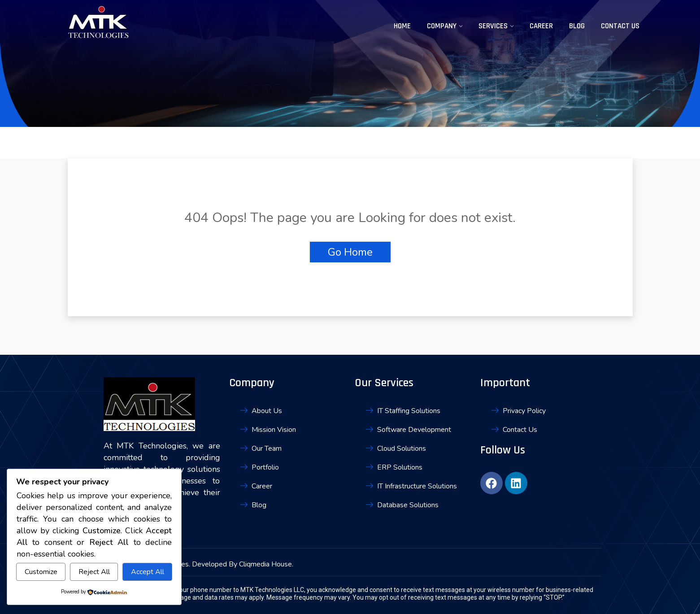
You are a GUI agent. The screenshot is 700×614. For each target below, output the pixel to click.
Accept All (148, 572)
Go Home (350, 252)
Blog (577, 26)
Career (541, 26)
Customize (41, 572)
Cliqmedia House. (266, 564)
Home (402, 26)
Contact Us (620, 26)
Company (442, 26)
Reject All (94, 572)
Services (493, 26)
